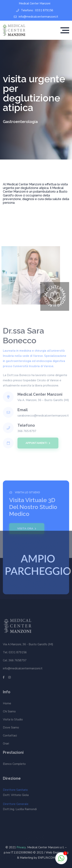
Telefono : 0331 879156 (35, 10)
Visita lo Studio (13, 720)
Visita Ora (26, 529)
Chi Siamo (9, 712)
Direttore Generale (20, 808)
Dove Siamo (11, 728)
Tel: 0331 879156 (15, 651)
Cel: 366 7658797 (15, 660)
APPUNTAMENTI (38, 442)
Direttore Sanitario (16, 793)
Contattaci (10, 736)
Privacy (21, 847)
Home (7, 704)
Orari (6, 744)
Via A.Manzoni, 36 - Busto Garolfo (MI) (28, 643)
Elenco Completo (14, 763)
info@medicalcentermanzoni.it (36, 17)
